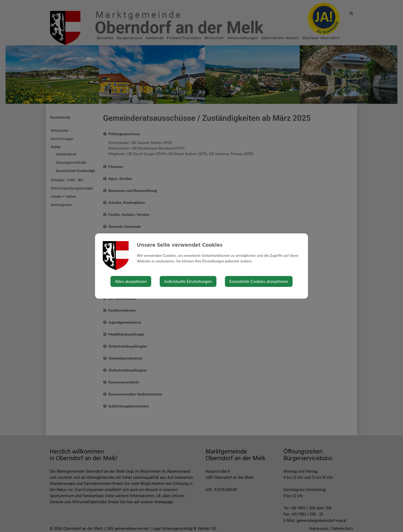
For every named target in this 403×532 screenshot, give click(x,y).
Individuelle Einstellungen (188, 281)
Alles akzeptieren (131, 281)
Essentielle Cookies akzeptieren (259, 281)
